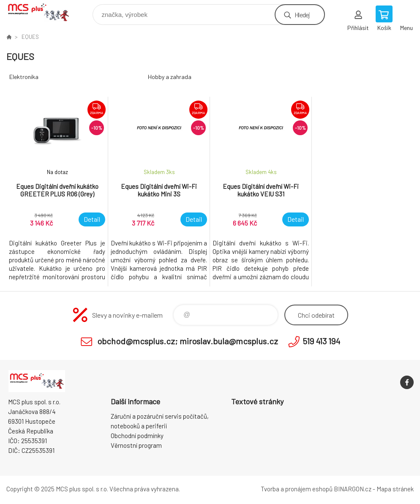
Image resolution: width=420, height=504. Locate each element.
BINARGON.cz (353, 489)
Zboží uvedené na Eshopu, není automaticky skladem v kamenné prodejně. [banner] (44, 12)
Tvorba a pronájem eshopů (297, 489)
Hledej (302, 15)
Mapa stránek (395, 489)
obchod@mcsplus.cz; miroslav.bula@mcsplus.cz (188, 341)
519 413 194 (321, 341)
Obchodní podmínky (137, 436)
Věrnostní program (136, 445)
